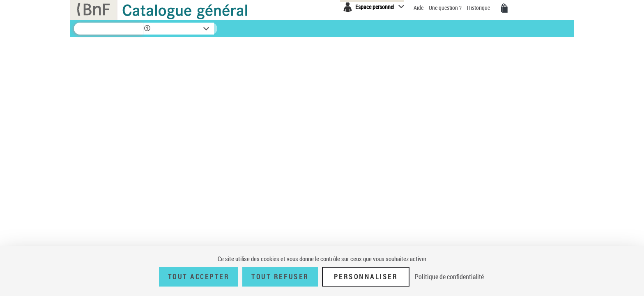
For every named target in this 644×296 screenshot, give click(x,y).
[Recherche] (108, 29)
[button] (147, 29)
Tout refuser (280, 277)
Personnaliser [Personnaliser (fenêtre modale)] (366, 277)
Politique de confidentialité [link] (449, 277)
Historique (479, 8)
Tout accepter (199, 277)
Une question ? (446, 8)
